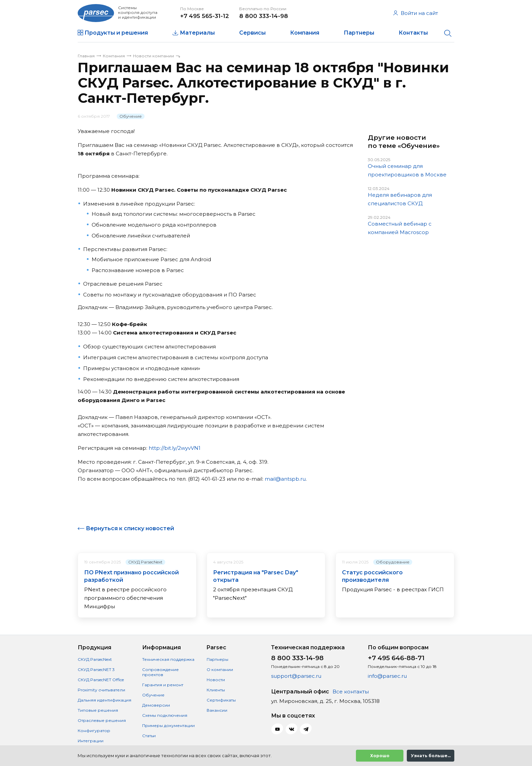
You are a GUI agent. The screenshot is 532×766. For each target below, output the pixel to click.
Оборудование (393, 562)
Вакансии (217, 710)
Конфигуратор (94, 731)
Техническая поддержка (168, 659)
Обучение (131, 116)
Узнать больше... (431, 756)
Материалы (197, 33)
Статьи (149, 736)
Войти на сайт (416, 13)
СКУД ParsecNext (145, 562)
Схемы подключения (165, 715)
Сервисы (252, 33)
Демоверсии (156, 705)
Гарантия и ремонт (163, 685)
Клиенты (216, 690)
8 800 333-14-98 (264, 16)
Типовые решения (98, 710)
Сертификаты (221, 700)
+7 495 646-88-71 (396, 658)
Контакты (413, 33)
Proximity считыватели (101, 690)
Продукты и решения (116, 33)
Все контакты (351, 692)
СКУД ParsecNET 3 (96, 669)
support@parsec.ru (296, 676)
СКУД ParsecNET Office (101, 680)
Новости (216, 680)
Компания (305, 33)
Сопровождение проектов (160, 672)
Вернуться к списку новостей (130, 528)
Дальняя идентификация (104, 700)
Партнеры (359, 33)
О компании (220, 669)
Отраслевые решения (102, 720)
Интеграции (91, 741)
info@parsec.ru (387, 676)
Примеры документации (168, 725)
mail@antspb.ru (285, 479)
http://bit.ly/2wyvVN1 (175, 448)
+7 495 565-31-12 (205, 16)
